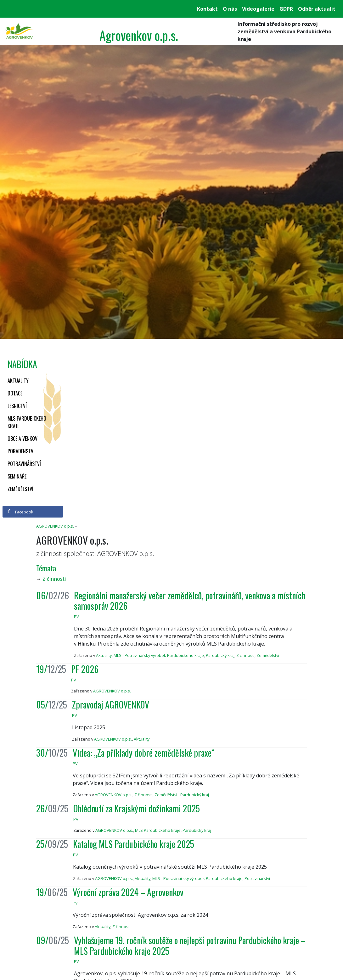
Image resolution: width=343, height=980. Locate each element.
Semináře (17, 476)
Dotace (15, 393)
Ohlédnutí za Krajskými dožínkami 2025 (137, 808)
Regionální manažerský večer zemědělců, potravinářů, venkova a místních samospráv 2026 (190, 601)
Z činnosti (54, 579)
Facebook (20, 512)
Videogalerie (258, 9)
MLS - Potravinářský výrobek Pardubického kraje (159, 655)
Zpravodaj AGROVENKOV (111, 705)
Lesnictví (17, 406)
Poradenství (21, 451)
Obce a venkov (22, 439)
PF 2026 (85, 669)
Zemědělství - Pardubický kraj (182, 795)
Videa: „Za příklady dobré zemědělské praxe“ (144, 753)
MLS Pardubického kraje (27, 422)
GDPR (286, 9)
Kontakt (207, 9)
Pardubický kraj (220, 655)
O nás (230, 9)
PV (76, 617)
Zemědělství (20, 489)
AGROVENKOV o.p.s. (55, 526)
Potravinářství (24, 464)
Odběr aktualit (317, 9)
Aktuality (18, 381)
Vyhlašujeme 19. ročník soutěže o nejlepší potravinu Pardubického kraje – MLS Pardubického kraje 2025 (190, 946)
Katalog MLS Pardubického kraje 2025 (134, 844)
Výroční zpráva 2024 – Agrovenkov (128, 892)
